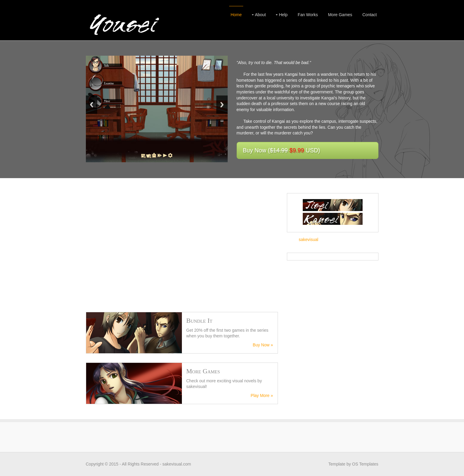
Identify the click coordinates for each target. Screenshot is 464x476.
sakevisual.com (177, 464)
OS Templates (365, 464)
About (260, 15)
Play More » (262, 395)
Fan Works (308, 15)
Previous (92, 105)
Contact (369, 15)
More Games (340, 15)
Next (222, 105)
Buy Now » (263, 345)
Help (283, 15)
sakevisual (309, 239)
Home (236, 15)
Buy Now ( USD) (282, 150)
